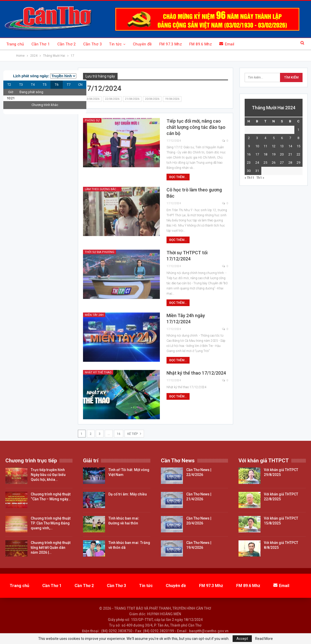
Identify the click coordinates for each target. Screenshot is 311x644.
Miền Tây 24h (94, 315)
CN (80, 85)
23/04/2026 (92, 99)
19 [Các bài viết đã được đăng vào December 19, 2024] (274, 154)
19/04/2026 (172, 99)
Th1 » (260, 178)
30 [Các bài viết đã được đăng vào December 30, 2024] (249, 171)
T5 (45, 85)
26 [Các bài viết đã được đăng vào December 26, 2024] (274, 163)
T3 (21, 85)
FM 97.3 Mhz (171, 44)
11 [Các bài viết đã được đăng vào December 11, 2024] (265, 146)
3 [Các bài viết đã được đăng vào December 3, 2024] (257, 138)
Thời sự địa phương (100, 252)
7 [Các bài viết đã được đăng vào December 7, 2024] (290, 138)
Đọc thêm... (178, 177)
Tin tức (115, 44)
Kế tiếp (134, 434)
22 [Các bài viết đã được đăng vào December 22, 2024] (298, 154)
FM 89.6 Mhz (201, 44)
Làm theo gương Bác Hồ (103, 189)
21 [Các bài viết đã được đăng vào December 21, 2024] (290, 154)
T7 (69, 85)
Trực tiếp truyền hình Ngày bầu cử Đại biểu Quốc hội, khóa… (48, 475)
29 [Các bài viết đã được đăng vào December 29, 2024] (298, 163)
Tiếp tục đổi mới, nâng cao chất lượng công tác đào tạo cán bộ (196, 127)
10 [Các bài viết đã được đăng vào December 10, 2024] (257, 146)
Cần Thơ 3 (92, 44)
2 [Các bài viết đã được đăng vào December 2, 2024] (249, 138)
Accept (242, 639)
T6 (57, 85)
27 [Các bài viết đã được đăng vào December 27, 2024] (282, 163)
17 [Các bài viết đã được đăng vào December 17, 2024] (257, 154)
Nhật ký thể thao (98, 372)
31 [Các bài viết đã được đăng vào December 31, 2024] (257, 171)
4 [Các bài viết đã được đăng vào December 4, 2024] (265, 138)
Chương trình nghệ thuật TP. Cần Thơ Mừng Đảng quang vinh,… (51, 523)
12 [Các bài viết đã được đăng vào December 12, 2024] (274, 146)
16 (119, 434)
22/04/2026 (112, 99)
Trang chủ (15, 44)
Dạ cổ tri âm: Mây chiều (128, 494)
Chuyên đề (142, 44)
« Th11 (249, 178)
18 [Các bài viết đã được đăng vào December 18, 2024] (265, 154)
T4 (33, 85)
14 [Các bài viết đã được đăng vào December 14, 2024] (290, 146)
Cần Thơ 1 (41, 44)
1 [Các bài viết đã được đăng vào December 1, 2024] (298, 130)
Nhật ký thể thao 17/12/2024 (196, 373)
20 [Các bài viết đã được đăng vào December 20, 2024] (282, 154)
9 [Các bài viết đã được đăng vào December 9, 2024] (249, 146)
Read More (264, 639)
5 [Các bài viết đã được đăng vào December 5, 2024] (274, 138)
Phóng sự (92, 120)
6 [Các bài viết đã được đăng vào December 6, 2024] (282, 138)
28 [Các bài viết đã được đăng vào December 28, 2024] (290, 163)
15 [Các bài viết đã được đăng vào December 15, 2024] (298, 146)
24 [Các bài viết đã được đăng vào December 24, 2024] (257, 163)
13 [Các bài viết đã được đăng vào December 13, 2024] (282, 146)
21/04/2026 (132, 99)
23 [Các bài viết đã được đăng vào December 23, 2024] (249, 163)
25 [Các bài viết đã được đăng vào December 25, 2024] (265, 163)
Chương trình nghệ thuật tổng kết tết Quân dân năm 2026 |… (51, 548)
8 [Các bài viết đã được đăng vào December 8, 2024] (298, 138)
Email (227, 44)
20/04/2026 (152, 99)
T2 (9, 85)
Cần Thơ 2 (67, 44)
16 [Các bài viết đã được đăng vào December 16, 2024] (249, 154)
